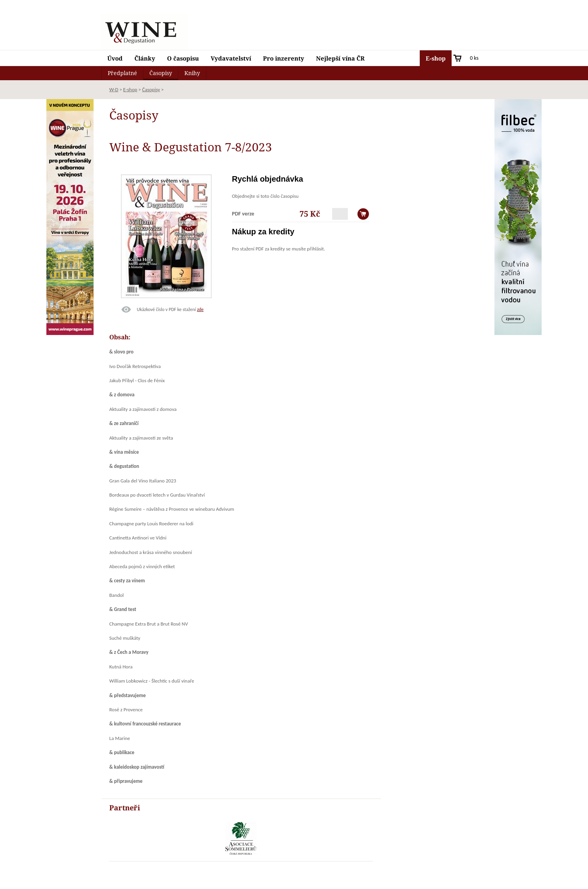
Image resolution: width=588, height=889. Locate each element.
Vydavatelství (231, 58)
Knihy (192, 73)
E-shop (436, 58)
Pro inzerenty (284, 58)
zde (200, 309)
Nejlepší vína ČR (340, 58)
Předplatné (122, 73)
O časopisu (183, 58)
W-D (114, 89)
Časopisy (161, 73)
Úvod (115, 58)
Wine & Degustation (145, 32)
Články (145, 58)
